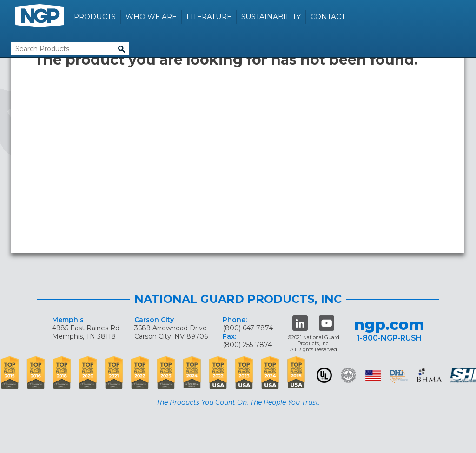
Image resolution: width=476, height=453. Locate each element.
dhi (399, 377)
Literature (209, 16)
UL (324, 375)
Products (95, 16)
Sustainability (271, 16)
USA (373, 375)
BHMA (429, 375)
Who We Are (151, 16)
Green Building (348, 375)
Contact (328, 16)
